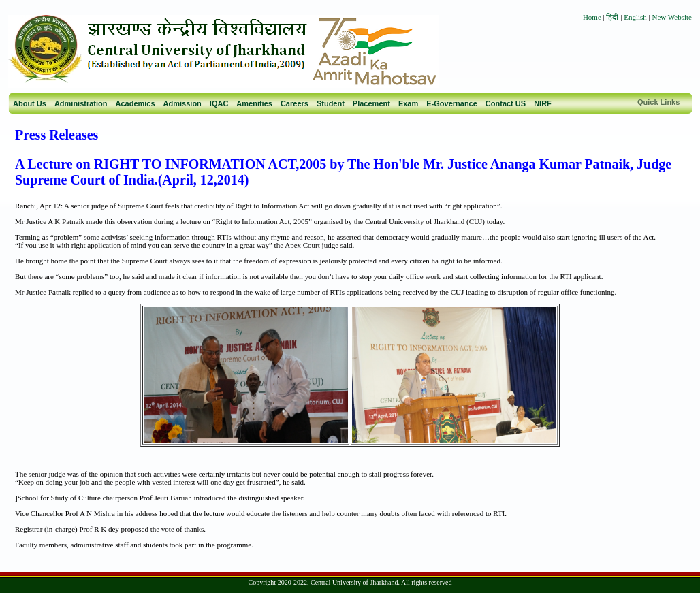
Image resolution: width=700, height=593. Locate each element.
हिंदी (613, 17)
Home (592, 17)
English (635, 17)
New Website (672, 17)
